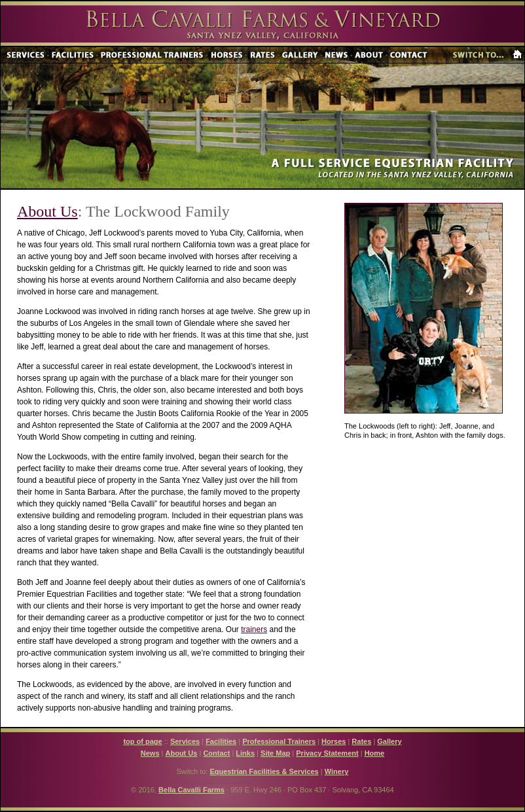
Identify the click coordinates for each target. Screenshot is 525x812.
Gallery (389, 741)
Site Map (275, 753)
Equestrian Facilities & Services (264, 771)
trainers (254, 629)
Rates (361, 741)
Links (245, 753)
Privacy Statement (327, 753)
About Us (47, 211)
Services (185, 741)
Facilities (221, 741)
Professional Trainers (279, 741)
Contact (216, 753)
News (150, 753)
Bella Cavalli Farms (191, 790)
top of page (142, 741)
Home (375, 753)
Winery (337, 771)
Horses (334, 741)
